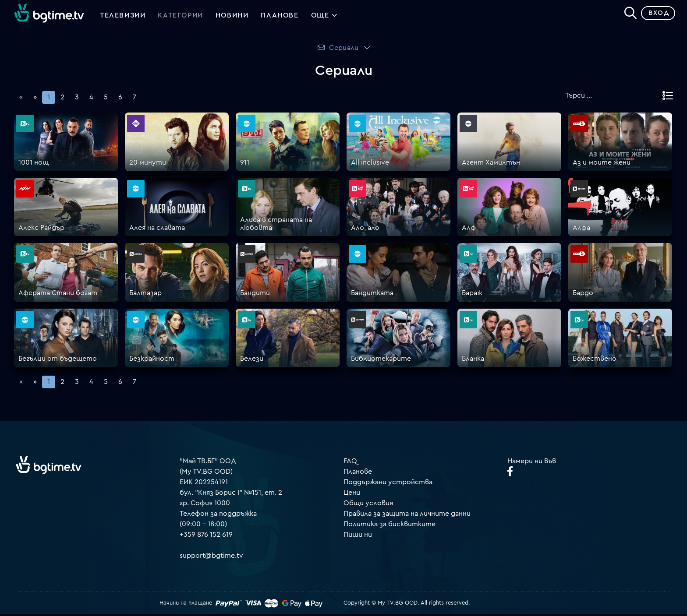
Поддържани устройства (388, 484)
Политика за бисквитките (390, 526)
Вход (657, 15)
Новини (232, 17)
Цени (352, 494)
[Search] (628, 14)
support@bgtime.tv (211, 557)
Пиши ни (358, 536)
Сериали (338, 49)
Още (324, 18)
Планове (358, 473)
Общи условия (368, 505)
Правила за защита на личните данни (407, 515)
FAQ (350, 463)
